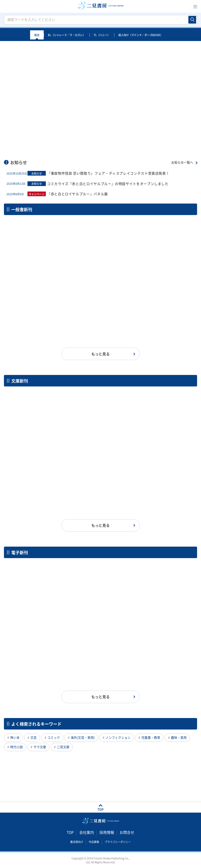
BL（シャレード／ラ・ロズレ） (67, 35)
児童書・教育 (151, 738)
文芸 (33, 738)
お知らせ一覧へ (182, 163)
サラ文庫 (40, 747)
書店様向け (77, 842)
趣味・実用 (179, 738)
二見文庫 (63, 747)
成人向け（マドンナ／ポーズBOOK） (141, 35)
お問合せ (127, 832)
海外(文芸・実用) (83, 738)
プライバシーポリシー (118, 842)
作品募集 (94, 842)
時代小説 (16, 747)
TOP (70, 832)
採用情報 (107, 832)
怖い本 (15, 738)
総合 (37, 35)
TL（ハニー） (102, 35)
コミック (54, 738)
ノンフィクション (118, 738)
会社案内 (87, 832)
